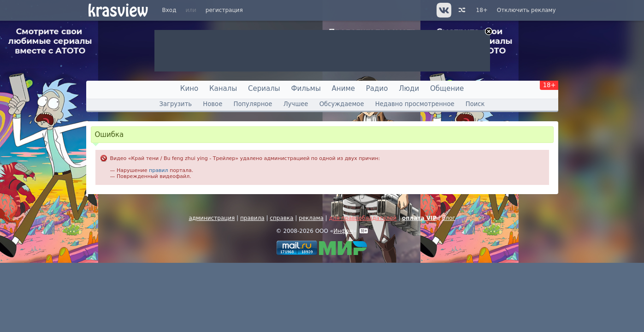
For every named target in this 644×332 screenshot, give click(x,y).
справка (281, 218)
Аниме (343, 89)
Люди (409, 89)
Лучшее (296, 104)
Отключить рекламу (526, 10)
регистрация (224, 10)
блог (449, 218)
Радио (377, 89)
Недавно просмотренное (415, 104)
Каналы (223, 89)
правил (159, 170)
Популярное (253, 104)
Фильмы (306, 89)
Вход (169, 10)
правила (252, 218)
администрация (212, 218)
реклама (311, 218)
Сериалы (264, 89)
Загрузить (175, 104)
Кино (189, 89)
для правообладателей (363, 218)
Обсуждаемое (342, 104)
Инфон (343, 231)
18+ (482, 10)
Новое (213, 104)
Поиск (475, 104)
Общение (447, 89)
